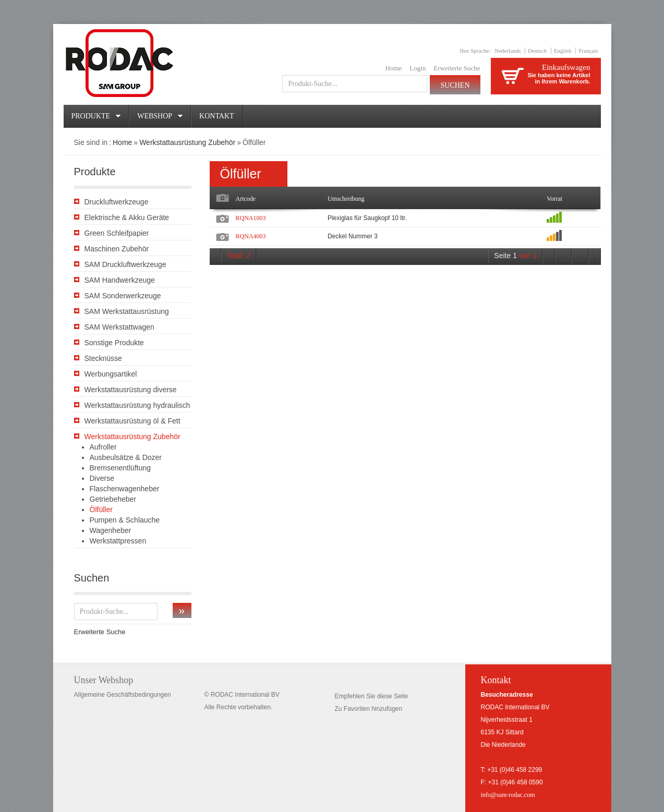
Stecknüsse (103, 358)
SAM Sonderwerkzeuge (123, 296)
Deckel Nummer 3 (353, 236)
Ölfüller (101, 510)
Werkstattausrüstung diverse (131, 390)
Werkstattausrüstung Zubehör (187, 142)
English (563, 51)
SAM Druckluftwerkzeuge (125, 264)
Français (588, 51)
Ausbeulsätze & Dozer (126, 457)
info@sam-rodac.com (508, 795)
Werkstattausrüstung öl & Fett (132, 421)
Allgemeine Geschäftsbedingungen (123, 695)
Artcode (246, 199)
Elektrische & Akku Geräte (127, 217)
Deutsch (537, 51)
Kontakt (217, 116)
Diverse (102, 478)
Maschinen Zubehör (117, 249)
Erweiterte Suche (457, 68)
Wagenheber (111, 530)
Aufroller (103, 447)
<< (563, 257)
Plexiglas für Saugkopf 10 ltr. (367, 218)
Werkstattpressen (118, 541)
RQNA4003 (251, 236)
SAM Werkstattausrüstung (127, 311)
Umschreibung (346, 199)
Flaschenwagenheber (125, 489)
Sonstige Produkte (114, 343)
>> (580, 257)
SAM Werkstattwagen (119, 327)
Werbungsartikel (111, 374)
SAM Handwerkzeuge (120, 280)
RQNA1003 (251, 218)
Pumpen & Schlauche (125, 520)
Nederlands (508, 51)
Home (394, 68)
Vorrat (554, 199)
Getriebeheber (113, 499)
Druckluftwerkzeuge (117, 202)
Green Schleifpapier (117, 233)
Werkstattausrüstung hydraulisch (137, 405)
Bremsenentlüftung (120, 468)
